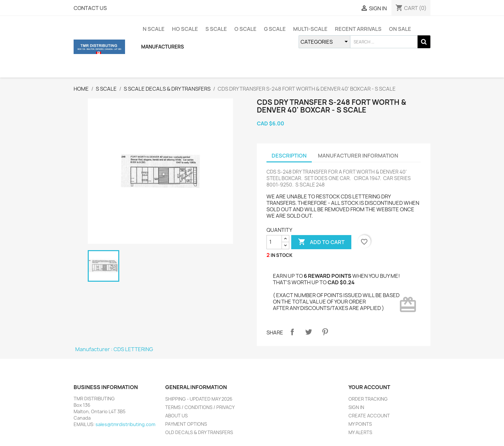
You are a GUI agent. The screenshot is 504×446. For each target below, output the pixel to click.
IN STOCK (282, 255)
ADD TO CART (321, 242)
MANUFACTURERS (162, 47)
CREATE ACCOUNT (369, 416)
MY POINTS (360, 424)
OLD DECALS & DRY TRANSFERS (199, 432)
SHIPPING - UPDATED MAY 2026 (199, 399)
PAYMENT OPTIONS (186, 424)
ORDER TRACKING (368, 399)
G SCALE (275, 29)
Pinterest (325, 332)
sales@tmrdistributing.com (125, 424)
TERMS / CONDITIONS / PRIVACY (200, 407)
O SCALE (245, 29)
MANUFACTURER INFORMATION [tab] (358, 156)
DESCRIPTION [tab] (289, 156)
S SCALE (216, 29)
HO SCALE (185, 29)
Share (292, 332)
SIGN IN (356, 407)
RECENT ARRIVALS (358, 29)
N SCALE (154, 29)
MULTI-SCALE (310, 29)
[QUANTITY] (274, 242)
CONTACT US (90, 8)
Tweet (309, 332)
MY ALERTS (360, 432)
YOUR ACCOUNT (369, 387)
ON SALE (400, 29)
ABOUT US (176, 416)
